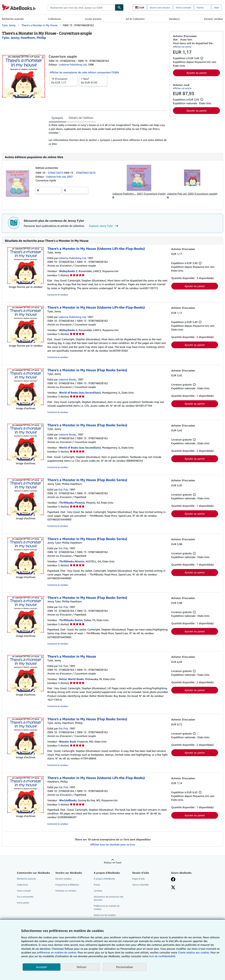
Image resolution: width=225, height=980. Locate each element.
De (64, 80)
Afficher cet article (182, 47)
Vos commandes (25, 897)
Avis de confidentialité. (162, 956)
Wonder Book (68, 742)
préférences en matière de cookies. (57, 952)
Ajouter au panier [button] (197, 73)
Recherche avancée (13, 19)
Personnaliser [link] (125, 967)
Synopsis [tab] (57, 118)
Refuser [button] (82, 967)
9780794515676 (86, 173)
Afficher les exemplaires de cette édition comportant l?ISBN (84, 72)
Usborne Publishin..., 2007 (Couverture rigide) (139, 194)
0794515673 (56, 173)
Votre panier (23, 903)
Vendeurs (174, 19)
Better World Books (71, 679)
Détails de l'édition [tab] (81, 118)
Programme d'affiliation (67, 885)
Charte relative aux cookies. (194, 952)
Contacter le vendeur (58, 295)
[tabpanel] (108, 134)
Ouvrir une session (160, 7)
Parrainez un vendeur (66, 891)
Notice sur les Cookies (105, 915)
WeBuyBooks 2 (68, 271)
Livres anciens (93, 19)
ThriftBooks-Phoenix (72, 503)
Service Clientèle (140, 885)
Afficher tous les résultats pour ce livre (112, 844)
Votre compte (183, 7)
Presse (97, 885)
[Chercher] (119, 7)
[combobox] (81, 7)
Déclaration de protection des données (109, 898)
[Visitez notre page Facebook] (173, 880)
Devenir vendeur (214, 19)
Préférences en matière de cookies (107, 907)
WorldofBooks (68, 800)
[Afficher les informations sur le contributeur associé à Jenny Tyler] (10, 38)
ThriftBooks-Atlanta (72, 561)
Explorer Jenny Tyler (104, 226)
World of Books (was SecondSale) (80, 393)
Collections (54, 19)
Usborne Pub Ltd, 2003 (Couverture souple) (192, 194)
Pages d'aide (139, 879)
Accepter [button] (41, 967)
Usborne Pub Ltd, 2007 (59, 177)
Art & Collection (135, 19)
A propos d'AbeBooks (104, 879)
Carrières (98, 891)
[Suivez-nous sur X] (173, 888)
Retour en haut (113, 862)
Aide (217, 7)
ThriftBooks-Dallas (71, 620)
